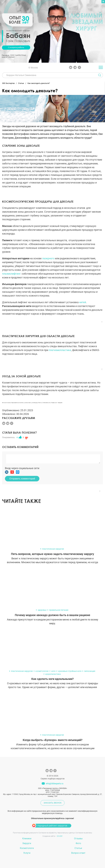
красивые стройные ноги (70, 671)
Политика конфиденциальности (25, 833)
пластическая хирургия (53, 549)
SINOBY (60, 836)
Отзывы (78, 839)
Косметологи (27, 848)
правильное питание (59, 610)
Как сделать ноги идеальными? (53, 679)
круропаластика (53, 674)
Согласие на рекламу (84, 833)
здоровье (42, 610)
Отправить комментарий (22, 479)
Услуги (27, 853)
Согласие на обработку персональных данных (57, 833)
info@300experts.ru (55, 784)
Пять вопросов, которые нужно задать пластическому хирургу (53, 554)
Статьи (78, 848)
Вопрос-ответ (78, 853)
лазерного (48, 258)
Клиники (27, 839)
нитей (83, 302)
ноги (53, 671)
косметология (42, 671)
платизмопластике (60, 350)
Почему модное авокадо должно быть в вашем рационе (53, 615)
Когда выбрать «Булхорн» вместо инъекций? (53, 740)
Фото (78, 843)
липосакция (90, 671)
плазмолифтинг (11, 274)
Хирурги (27, 843)
